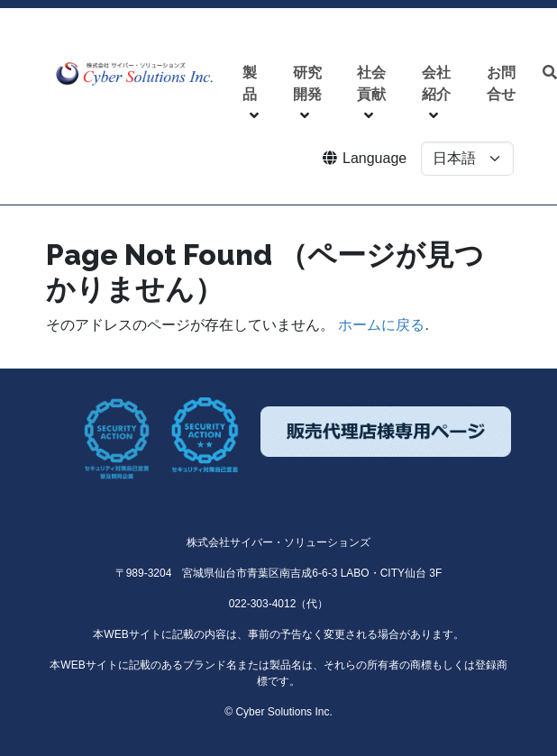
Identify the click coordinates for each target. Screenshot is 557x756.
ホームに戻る (381, 325)
